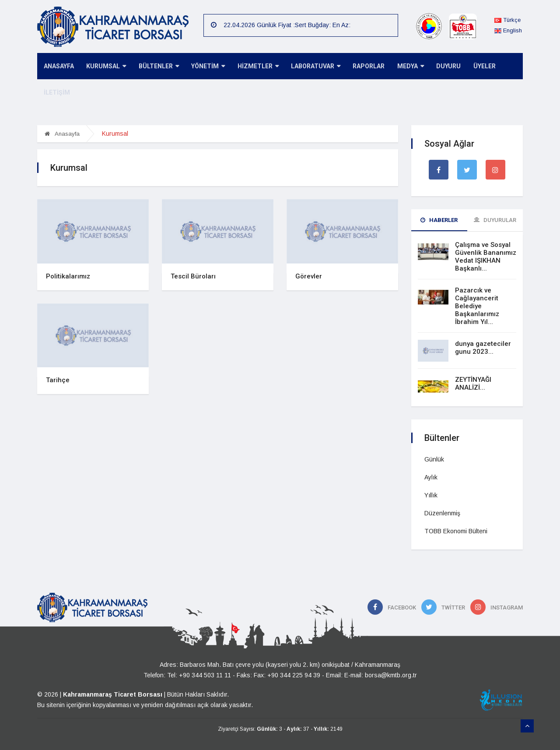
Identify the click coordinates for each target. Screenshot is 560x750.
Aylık (431, 477)
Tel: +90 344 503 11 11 (199, 675)
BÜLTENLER (156, 67)
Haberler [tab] (439, 220)
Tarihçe (58, 380)
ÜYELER (474, 67)
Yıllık (431, 495)
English (508, 30)
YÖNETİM (204, 67)
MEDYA (402, 67)
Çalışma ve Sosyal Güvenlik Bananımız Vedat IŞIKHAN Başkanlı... (486, 257)
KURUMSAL (104, 67)
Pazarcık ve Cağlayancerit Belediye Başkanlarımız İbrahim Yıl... (477, 306)
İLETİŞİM (56, 93)
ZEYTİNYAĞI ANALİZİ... (473, 384)
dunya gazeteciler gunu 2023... (483, 348)
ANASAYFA (58, 67)
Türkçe (507, 20)
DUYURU (439, 67)
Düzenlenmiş (442, 513)
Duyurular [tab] (495, 220)
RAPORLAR (362, 67)
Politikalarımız (68, 276)
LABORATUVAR (310, 67)
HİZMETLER (253, 67)
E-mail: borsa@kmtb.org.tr (381, 675)
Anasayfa (62, 134)
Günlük (434, 459)
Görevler (309, 276)
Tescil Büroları (193, 276)
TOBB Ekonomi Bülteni (456, 531)
